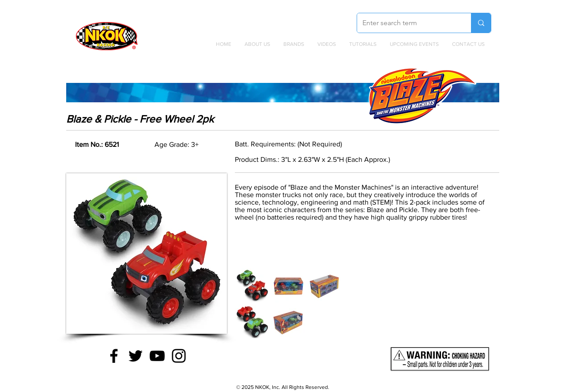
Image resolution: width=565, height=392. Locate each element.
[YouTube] (157, 356)
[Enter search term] (407, 23)
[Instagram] (179, 356)
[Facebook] (114, 356)
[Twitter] (136, 356)
